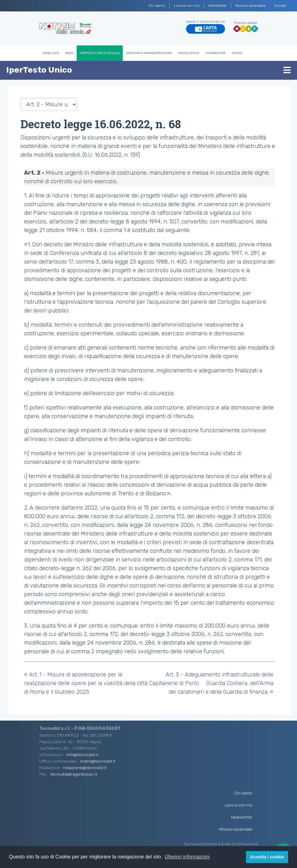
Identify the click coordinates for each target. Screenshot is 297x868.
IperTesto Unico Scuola (100, 53)
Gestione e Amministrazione (149, 53)
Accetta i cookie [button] (267, 857)
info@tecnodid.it (82, 755)
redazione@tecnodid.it (85, 768)
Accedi (280, 6)
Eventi (237, 53)
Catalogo (51, 53)
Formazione (215, 53)
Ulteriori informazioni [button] (187, 857)
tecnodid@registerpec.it (74, 774)
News (69, 53)
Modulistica (189, 53)
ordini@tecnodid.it (98, 761)
